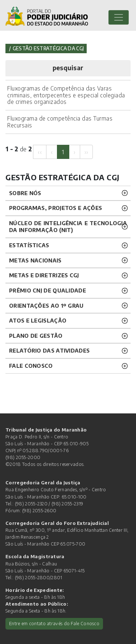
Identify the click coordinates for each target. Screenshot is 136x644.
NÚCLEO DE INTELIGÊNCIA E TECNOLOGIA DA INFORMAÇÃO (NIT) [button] (68, 227)
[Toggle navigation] (119, 17)
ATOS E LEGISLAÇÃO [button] (38, 320)
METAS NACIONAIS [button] (35, 260)
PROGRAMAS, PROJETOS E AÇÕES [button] (55, 208)
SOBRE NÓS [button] (25, 193)
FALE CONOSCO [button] (31, 366)
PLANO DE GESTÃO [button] (36, 336)
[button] (68, 68)
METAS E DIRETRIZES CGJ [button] (44, 275)
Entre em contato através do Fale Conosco (54, 623)
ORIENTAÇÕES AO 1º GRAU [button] (46, 306)
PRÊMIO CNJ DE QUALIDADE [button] (48, 290)
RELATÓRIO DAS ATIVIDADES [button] (49, 350)
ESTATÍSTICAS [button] (29, 245)
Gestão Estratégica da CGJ (48, 48)
